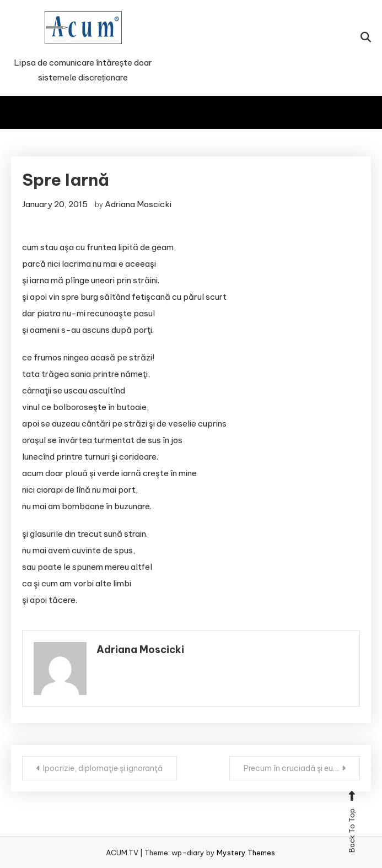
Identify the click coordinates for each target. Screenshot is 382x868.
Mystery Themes (246, 853)
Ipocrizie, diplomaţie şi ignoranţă (103, 768)
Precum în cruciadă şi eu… (291, 768)
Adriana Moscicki (138, 204)
